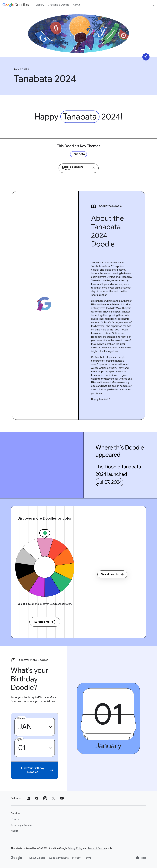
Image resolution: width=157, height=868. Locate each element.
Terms (88, 858)
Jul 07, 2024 (109, 482)
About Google (37, 858)
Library (40, 5)
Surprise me (45, 622)
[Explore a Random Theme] (79, 168)
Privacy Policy (75, 848)
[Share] (146, 57)
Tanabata (80, 117)
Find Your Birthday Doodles (37, 770)
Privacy (76, 858)
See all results (112, 574)
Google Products (59, 858)
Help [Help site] (141, 858)
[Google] (16, 858)
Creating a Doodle (59, 5)
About (76, 5)
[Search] (153, 5)
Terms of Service (97, 848)
